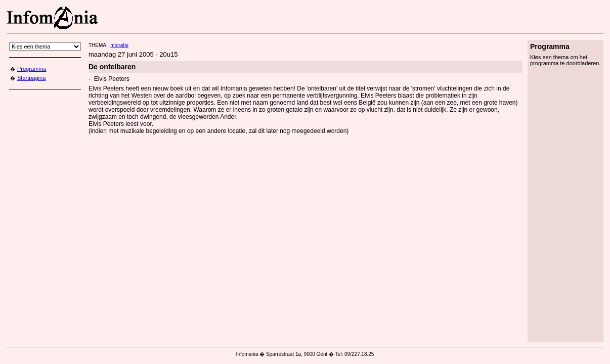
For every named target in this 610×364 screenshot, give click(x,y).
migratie (119, 45)
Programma (32, 69)
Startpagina (31, 78)
